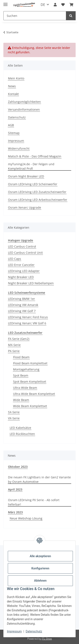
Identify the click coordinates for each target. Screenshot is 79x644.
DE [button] (43, 5)
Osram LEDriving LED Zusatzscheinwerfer (37, 192)
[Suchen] (71, 16)
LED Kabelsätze (20, 428)
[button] (55, 5)
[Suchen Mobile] (35, 16)
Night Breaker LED (21, 277)
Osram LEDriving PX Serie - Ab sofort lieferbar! (34, 502)
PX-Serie (14, 351)
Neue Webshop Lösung (26, 518)
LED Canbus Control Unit (25, 253)
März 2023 (15, 512)
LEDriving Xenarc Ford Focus (28, 317)
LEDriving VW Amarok (23, 305)
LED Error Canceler (21, 265)
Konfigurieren (40, 568)
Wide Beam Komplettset (30, 406)
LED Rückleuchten (22, 434)
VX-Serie (14, 418)
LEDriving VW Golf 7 (22, 311)
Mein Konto (16, 78)
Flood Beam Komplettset (30, 363)
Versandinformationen (24, 109)
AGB (11, 125)
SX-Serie (14, 412)
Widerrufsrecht (19, 148)
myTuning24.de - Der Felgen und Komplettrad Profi (31, 166)
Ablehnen (40, 581)
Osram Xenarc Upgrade (25, 207)
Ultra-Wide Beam (25, 388)
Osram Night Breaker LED (26, 176)
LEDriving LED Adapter (24, 271)
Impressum (14, 631)
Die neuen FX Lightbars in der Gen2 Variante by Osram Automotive (39, 479)
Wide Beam (21, 400)
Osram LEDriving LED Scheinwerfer (33, 184)
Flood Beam (21, 357)
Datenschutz (34, 631)
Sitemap (14, 133)
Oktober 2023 (18, 467)
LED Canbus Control (22, 246)
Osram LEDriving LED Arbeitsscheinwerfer (38, 200)
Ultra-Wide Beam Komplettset (34, 394)
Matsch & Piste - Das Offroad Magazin (35, 156)
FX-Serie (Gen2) (19, 339)
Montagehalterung (26, 369)
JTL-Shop (47, 639)
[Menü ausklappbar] (5, 3)
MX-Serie (14, 345)
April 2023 (15, 489)
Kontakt (13, 94)
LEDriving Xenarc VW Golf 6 (27, 323)
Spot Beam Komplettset (30, 382)
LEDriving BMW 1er (21, 299)
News (12, 86)
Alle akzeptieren (40, 556)
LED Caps (15, 259)
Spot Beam (21, 375)
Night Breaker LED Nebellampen (31, 283)
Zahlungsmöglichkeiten (24, 102)
